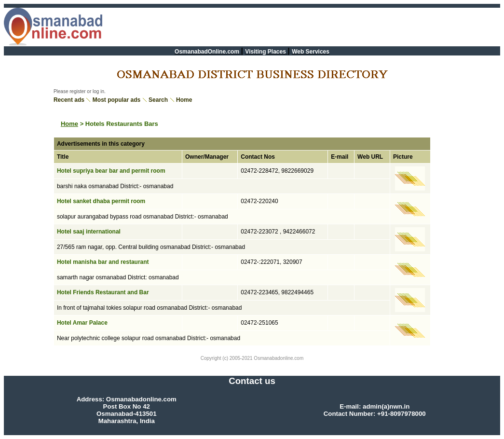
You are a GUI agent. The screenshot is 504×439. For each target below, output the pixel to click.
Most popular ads (116, 100)
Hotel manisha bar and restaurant (103, 262)
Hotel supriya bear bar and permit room (111, 171)
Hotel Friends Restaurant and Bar (103, 292)
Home (184, 100)
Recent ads (69, 100)
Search (158, 100)
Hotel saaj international (89, 232)
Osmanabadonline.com (278, 358)
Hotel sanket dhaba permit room (101, 201)
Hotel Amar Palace (82, 323)
